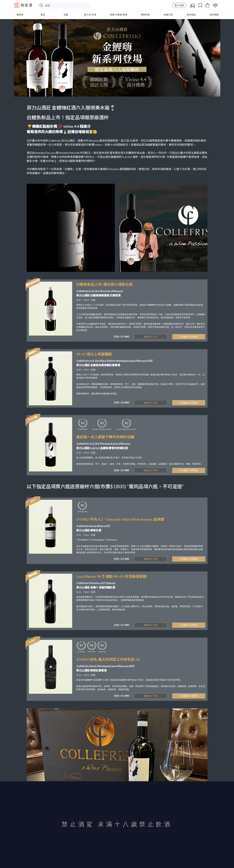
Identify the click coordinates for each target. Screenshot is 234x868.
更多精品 (191, 15)
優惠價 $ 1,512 (151, 337)
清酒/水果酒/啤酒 (118, 15)
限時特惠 (145, 15)
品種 (66, 15)
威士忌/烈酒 (90, 15)
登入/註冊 (179, 5)
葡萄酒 (20, 15)
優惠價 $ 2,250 (151, 403)
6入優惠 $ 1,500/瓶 (189, 470)
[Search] (64, 5)
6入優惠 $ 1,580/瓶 (189, 559)
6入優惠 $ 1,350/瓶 (189, 337)
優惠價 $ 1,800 (151, 470)
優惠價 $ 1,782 (151, 559)
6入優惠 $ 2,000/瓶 (189, 403)
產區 (43, 15)
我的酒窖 (214, 15)
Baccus (23, 5)
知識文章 (168, 15)
